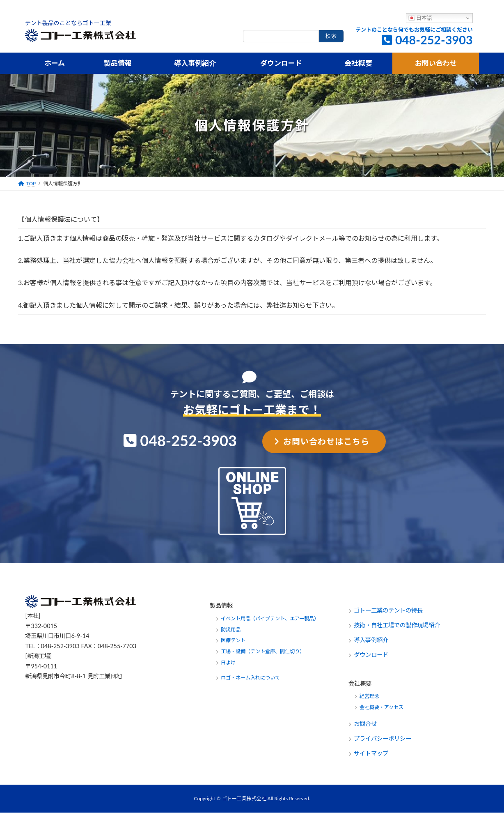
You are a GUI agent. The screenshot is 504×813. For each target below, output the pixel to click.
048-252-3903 (434, 40)
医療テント (233, 641)
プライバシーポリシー (383, 739)
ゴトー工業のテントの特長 (388, 611)
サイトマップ (371, 754)
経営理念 (369, 697)
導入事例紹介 (371, 640)
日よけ (228, 663)
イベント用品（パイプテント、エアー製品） (270, 618)
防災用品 (231, 630)
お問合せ (366, 724)
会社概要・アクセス (381, 708)
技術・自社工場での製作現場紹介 (397, 625)
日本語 (420, 18)
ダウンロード (371, 655)
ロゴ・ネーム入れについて (250, 678)
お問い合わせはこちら (326, 442)
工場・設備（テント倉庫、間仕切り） (263, 652)
